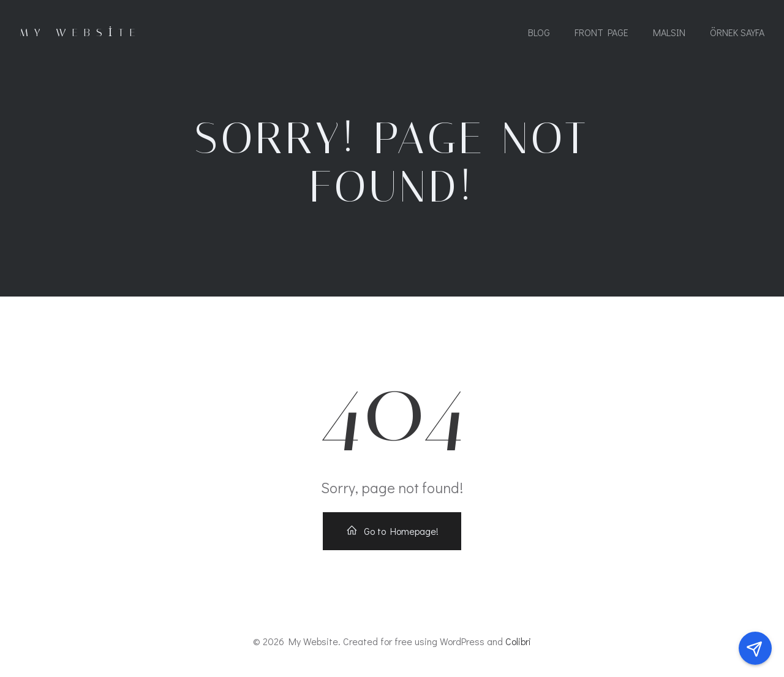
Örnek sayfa (737, 32)
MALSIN (669, 32)
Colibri (518, 641)
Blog (539, 32)
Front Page (601, 32)
